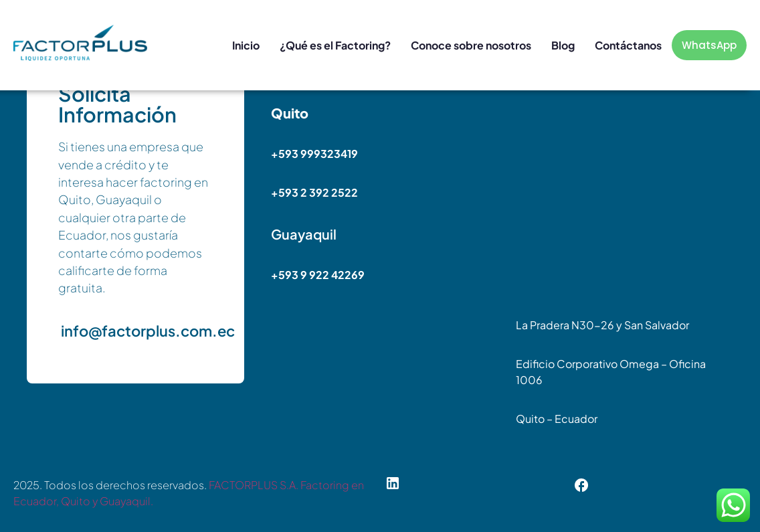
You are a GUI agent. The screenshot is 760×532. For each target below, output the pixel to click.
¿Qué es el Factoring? (335, 45)
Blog (563, 45)
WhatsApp (709, 45)
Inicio (246, 45)
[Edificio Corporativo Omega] (625, 203)
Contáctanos (628, 45)
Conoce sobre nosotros (471, 45)
